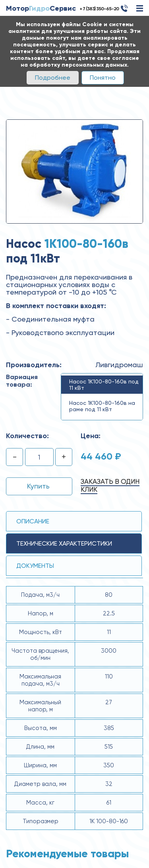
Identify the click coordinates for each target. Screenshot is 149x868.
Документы (35, 566)
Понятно (103, 78)
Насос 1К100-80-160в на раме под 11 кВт (102, 406)
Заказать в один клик (110, 485)
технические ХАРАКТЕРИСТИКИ (64, 543)
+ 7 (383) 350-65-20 (99, 9)
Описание (33, 521)
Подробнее (53, 78)
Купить (38, 486)
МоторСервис (41, 8)
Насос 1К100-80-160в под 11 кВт (104, 385)
